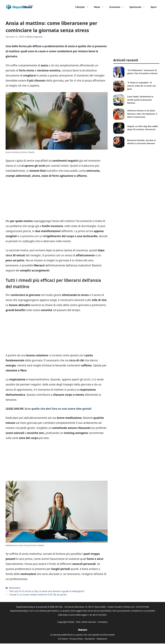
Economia (118, 7)
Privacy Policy (76, 639)
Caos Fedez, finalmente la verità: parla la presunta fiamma (140, 100)
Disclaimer (90, 639)
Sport (154, 7)
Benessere (15, 588)
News (100, 7)
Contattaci (103, 622)
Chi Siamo (63, 639)
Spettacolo (139, 7)
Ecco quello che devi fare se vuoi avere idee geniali (58, 409)
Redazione (102, 639)
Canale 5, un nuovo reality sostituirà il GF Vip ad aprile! (38, 595)
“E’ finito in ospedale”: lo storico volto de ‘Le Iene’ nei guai (141, 86)
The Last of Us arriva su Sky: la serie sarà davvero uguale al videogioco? (47, 591)
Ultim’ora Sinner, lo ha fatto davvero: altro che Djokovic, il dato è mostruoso (142, 114)
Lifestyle (83, 7)
